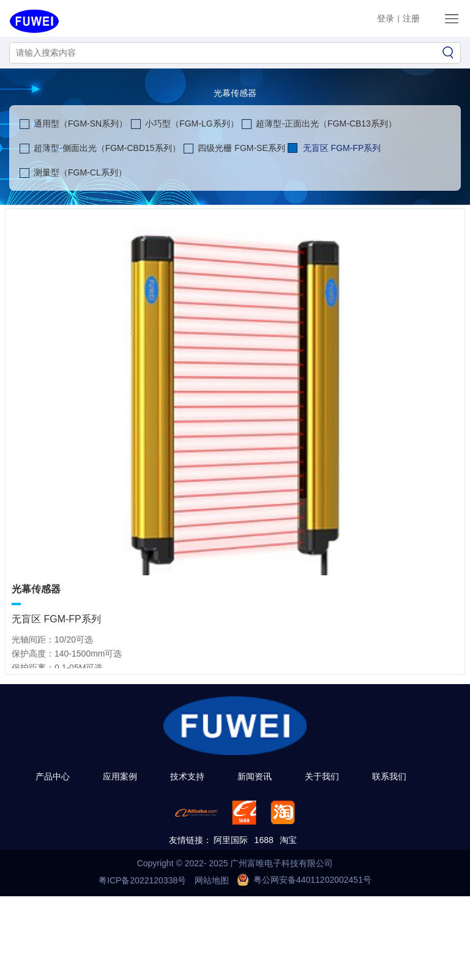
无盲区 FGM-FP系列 (342, 148)
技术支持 (187, 776)
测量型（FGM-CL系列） (80, 172)
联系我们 (389, 776)
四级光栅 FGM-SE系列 (241, 148)
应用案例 (120, 776)
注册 (411, 18)
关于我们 (322, 776)
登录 (386, 18)
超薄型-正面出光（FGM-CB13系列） (326, 123)
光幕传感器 (235, 93)
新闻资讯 (255, 776)
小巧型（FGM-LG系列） (192, 123)
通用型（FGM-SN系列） (80, 123)
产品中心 (53, 776)
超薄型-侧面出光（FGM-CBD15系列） (107, 148)
